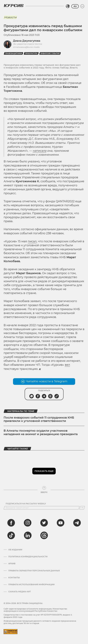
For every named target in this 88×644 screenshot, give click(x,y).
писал (32, 241)
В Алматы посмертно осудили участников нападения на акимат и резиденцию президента (41, 432)
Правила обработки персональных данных (34, 571)
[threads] (44, 535)
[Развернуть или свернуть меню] (82, 6)
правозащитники (13, 54)
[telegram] (77, 523)
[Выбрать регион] (68, 6)
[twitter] (44, 523)
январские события (50, 54)
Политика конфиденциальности (28, 557)
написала (39, 151)
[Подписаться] (82, 508)
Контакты (14, 578)
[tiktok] (11, 535)
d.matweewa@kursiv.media (26, 47)
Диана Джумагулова (27, 41)
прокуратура (31, 54)
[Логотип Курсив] (14, 6)
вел (67, 365)
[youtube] (61, 523)
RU (75, 6)
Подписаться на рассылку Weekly (26, 504)
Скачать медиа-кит (20, 592)
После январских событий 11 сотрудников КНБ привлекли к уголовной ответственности (39, 419)
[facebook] (11, 523)
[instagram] (28, 523)
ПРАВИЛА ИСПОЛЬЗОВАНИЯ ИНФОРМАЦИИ (31, 585)
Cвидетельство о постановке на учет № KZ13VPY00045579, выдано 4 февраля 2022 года (38, 616)
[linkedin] (28, 535)
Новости (10, 17)
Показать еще (44, 471)
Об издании (15, 550)
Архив (12, 564)
